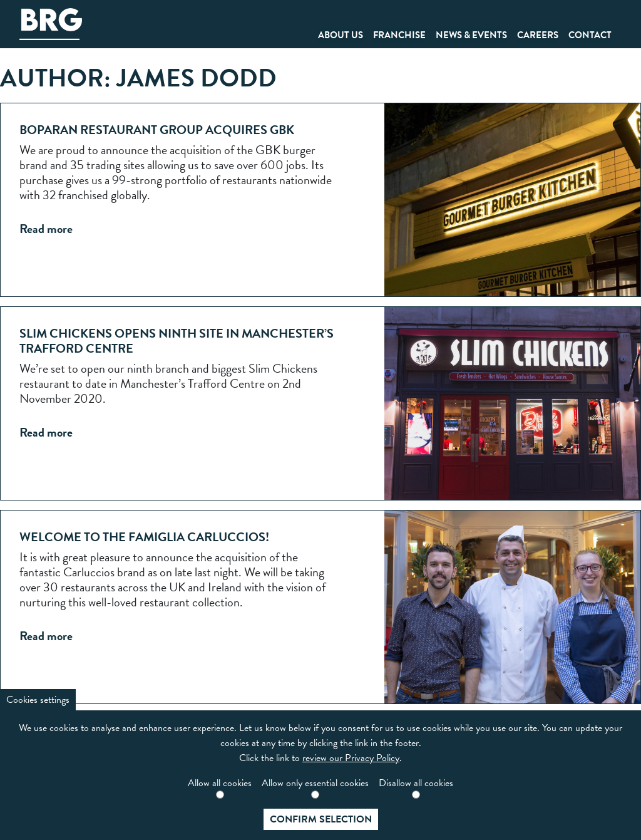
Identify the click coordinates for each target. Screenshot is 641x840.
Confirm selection (321, 819)
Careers (538, 35)
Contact (590, 35)
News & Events (471, 35)
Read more (46, 229)
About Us (341, 35)
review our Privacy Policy (351, 758)
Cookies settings (38, 700)
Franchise (399, 35)
